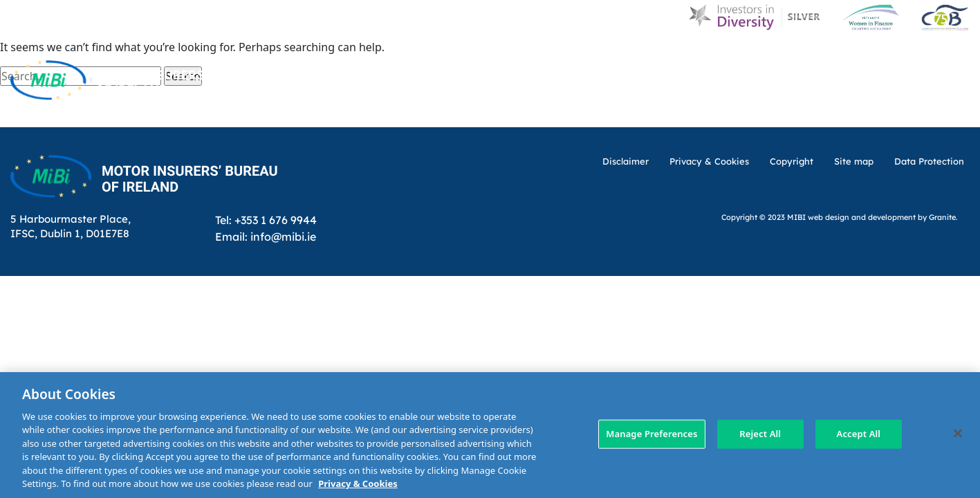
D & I (479, 57)
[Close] (958, 433)
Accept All (859, 434)
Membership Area (919, 109)
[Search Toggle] (958, 57)
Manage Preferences (651, 434)
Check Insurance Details (778, 109)
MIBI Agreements (527, 109)
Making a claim (640, 109)
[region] (490, 435)
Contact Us (835, 57)
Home (427, 57)
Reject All (760, 434)
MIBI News (619, 57)
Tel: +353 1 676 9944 (266, 220)
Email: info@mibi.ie (266, 236)
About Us (540, 57)
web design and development (862, 217)
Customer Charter (726, 57)
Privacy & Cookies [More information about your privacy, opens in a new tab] (358, 483)
